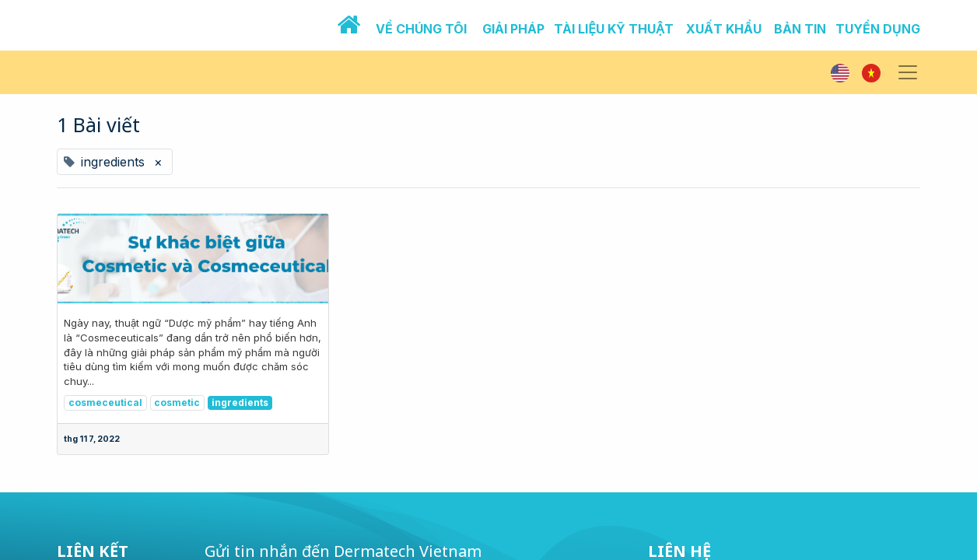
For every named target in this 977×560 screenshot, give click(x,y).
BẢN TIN (800, 29)
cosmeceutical (105, 402)
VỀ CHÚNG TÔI (421, 29)
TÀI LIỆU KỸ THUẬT (614, 29)
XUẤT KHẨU (724, 29)
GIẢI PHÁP (513, 29)
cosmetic (177, 402)
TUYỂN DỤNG (878, 29)
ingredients (240, 402)
